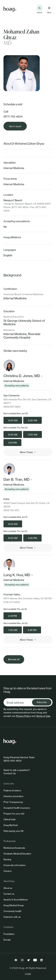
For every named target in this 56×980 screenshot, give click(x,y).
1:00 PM (12, 443)
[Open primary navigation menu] (49, 8)
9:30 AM (33, 420)
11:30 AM (33, 435)
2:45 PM (13, 616)
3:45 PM (32, 630)
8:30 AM (13, 435)
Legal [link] (28, 974)
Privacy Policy (23, 716)
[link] (10, 9)
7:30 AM (13, 630)
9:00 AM (13, 420)
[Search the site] (40, 8)
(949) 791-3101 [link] (11, 510)
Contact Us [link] (10, 773)
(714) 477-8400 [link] (12, 602)
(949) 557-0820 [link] (12, 407)
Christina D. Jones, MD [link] (23, 376)
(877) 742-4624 (13, 116)
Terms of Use (43, 716)
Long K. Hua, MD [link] (18, 575)
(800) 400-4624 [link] (13, 761)
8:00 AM (13, 524)
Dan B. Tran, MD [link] (18, 479)
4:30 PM (32, 538)
